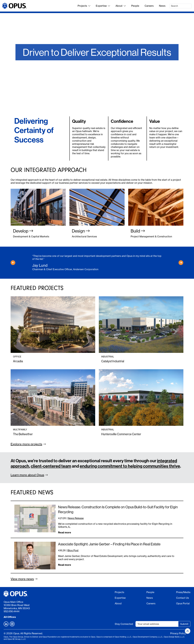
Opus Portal (183, 603)
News (162, 6)
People (135, 6)
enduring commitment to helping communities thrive (130, 466)
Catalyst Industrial (113, 361)
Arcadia (18, 361)
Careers (149, 6)
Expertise (103, 6)
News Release (76, 518)
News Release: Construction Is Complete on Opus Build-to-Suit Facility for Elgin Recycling (118, 509)
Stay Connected (124, 624)
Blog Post (73, 550)
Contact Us (182, 598)
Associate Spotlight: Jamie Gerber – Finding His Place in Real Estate (109, 544)
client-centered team (51, 466)
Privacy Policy (178, 633)
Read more (65, 532)
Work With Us (97, 76)
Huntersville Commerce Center (121, 434)
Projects (84, 6)
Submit (184, 624)
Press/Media (183, 592)
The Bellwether (23, 434)
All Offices (10, 617)
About (121, 6)
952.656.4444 (12, 611)
